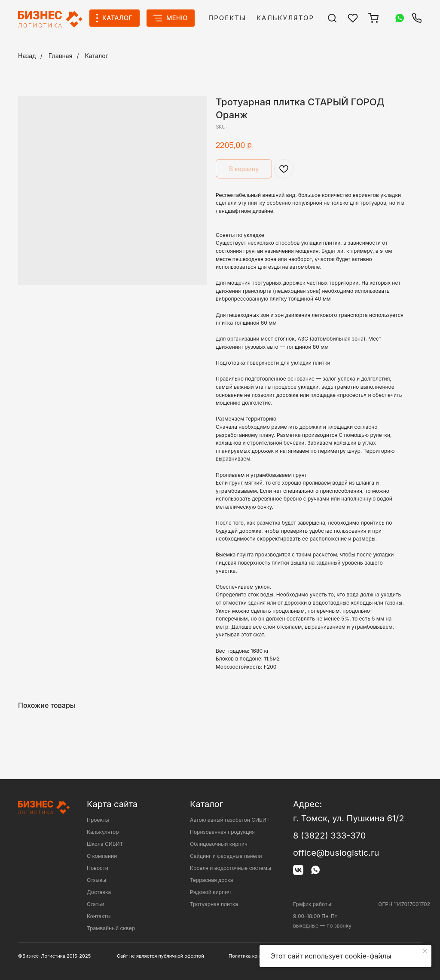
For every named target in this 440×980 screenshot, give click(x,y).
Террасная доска (212, 880)
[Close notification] (425, 951)
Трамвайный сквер (111, 928)
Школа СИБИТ (105, 844)
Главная (61, 56)
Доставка (99, 892)
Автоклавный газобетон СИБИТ (230, 820)
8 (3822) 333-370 (329, 836)
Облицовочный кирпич (219, 844)
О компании (102, 856)
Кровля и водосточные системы (231, 868)
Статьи (96, 904)
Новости (98, 868)
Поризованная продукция (222, 832)
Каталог (97, 56)
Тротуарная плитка (214, 904)
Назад (27, 56)
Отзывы (96, 880)
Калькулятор (285, 18)
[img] (332, 18)
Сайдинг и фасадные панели (226, 856)
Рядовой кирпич (210, 892)
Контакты (99, 916)
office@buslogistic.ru (336, 853)
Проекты (227, 18)
